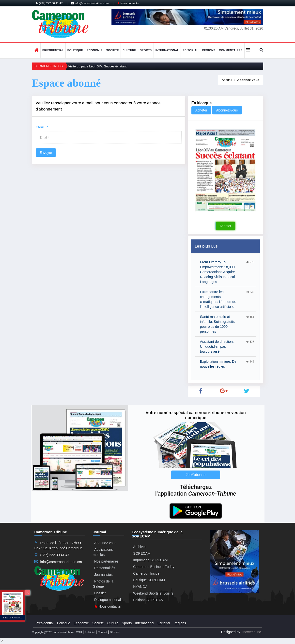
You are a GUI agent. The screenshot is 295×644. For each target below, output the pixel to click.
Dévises (115, 632)
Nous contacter (128, 3)
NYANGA (140, 587)
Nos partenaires (106, 561)
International (167, 50)
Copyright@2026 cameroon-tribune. (54, 632)
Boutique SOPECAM (149, 580)
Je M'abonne (196, 475)
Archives (140, 547)
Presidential (53, 50)
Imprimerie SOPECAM (150, 560)
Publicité (90, 632)
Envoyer (46, 153)
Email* (42, 127)
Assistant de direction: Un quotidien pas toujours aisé (217, 346)
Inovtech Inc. (252, 632)
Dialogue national (108, 600)
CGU (79, 632)
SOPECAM (142, 553)
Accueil (227, 80)
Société (112, 50)
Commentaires (231, 50)
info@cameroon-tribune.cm (90, 3)
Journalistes (103, 575)
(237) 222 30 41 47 (49, 3)
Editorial (190, 50)
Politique (75, 50)
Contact (102, 632)
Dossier (100, 593)
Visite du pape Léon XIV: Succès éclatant (97, 66)
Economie (94, 50)
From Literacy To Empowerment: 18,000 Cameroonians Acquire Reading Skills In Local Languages (217, 272)
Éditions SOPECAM (148, 600)
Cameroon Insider (147, 573)
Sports (146, 50)
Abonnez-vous (248, 80)
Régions (209, 50)
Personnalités (105, 568)
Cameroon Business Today (154, 567)
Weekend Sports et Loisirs (153, 593)
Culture (129, 50)
